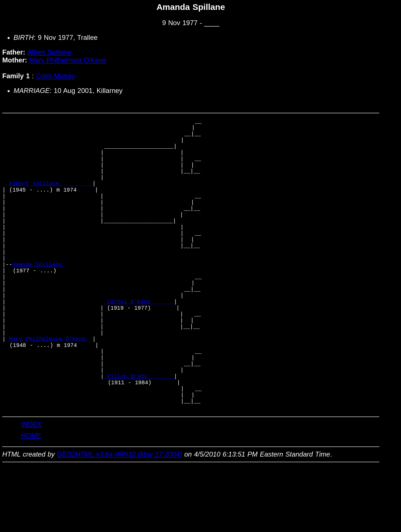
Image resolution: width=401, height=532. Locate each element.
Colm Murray (56, 76)
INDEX (31, 491)
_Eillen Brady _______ (139, 435)
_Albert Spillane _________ (49, 199)
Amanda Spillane (39, 298)
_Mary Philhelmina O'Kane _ (49, 389)
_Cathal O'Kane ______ (139, 344)
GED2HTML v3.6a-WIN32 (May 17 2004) (120, 521)
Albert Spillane (49, 52)
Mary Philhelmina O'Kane (68, 60)
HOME (31, 502)
